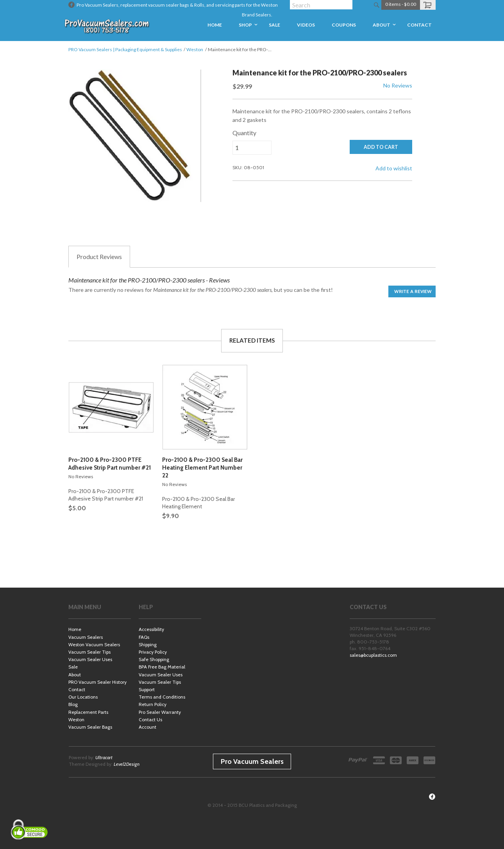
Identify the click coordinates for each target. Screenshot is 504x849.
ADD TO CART (381, 147)
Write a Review (413, 291)
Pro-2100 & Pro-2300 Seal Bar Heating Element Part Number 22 (202, 468)
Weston (195, 49)
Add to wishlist (394, 168)
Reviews (99, 257)
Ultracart (104, 757)
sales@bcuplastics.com (373, 655)
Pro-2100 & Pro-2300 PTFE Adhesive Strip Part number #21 (110, 464)
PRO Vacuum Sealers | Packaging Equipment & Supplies (125, 49)
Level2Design (127, 764)
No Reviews (398, 85)
